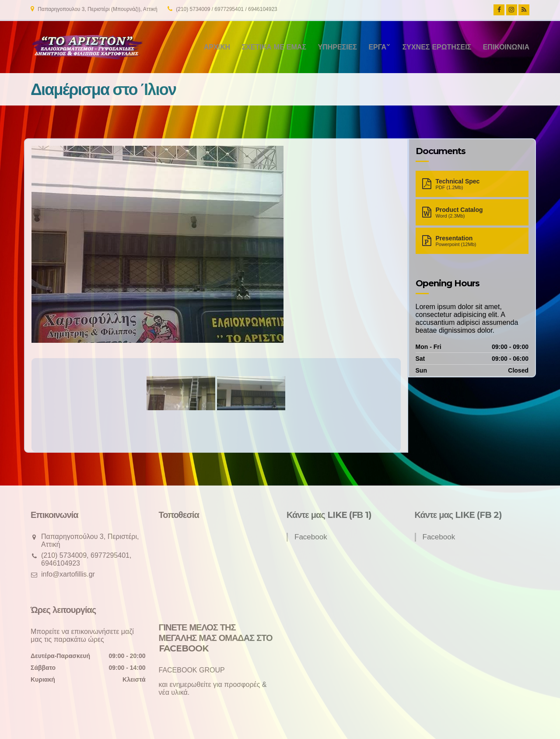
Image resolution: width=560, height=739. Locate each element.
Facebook (311, 537)
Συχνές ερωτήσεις (437, 47)
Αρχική (217, 47)
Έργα (377, 47)
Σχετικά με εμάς (274, 47)
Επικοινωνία (506, 47)
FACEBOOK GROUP (192, 670)
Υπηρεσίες (337, 47)
